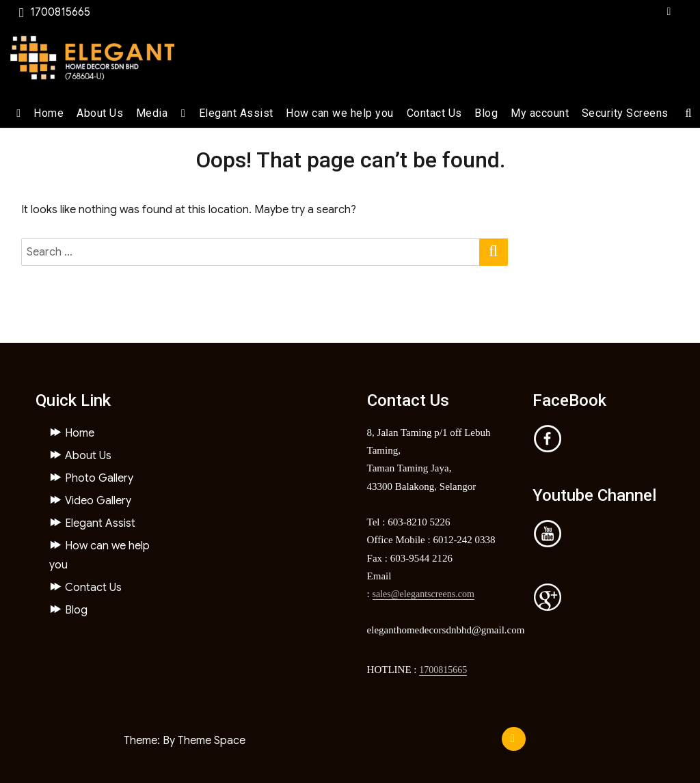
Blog (486, 113)
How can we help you (340, 113)
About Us (100, 113)
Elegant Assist (236, 113)
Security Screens (625, 113)
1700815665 (443, 670)
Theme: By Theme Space (185, 741)
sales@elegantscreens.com (423, 594)
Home (49, 113)
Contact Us (434, 113)
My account (540, 113)
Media (152, 113)
